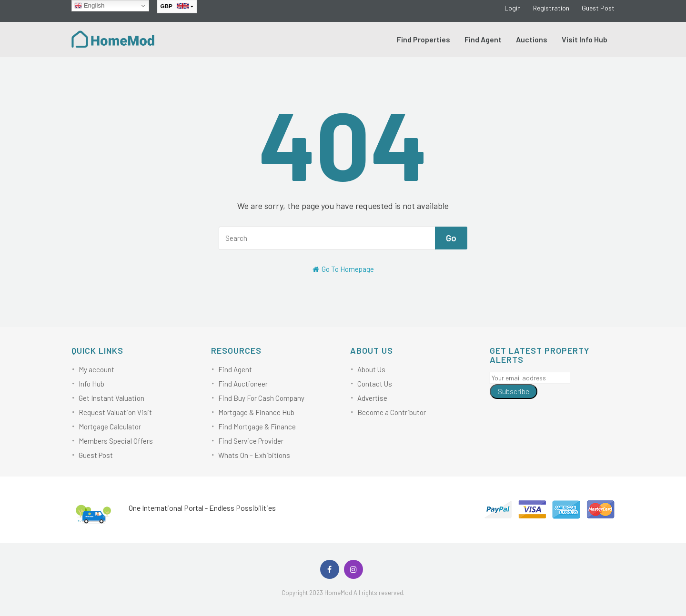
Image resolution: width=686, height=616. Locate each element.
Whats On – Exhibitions (254, 455)
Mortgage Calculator (110, 427)
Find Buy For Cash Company (261, 398)
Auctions (532, 39)
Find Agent (483, 39)
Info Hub (91, 384)
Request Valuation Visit (115, 412)
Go (451, 238)
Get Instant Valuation (111, 398)
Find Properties (424, 39)
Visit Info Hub (585, 39)
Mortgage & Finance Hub (256, 412)
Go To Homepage (343, 269)
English (89, 6)
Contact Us (375, 384)
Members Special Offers (116, 441)
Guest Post (598, 8)
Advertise (372, 398)
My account (96, 369)
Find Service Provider (251, 441)
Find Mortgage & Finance (257, 427)
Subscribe (514, 391)
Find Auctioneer (243, 384)
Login (513, 8)
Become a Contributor (392, 412)
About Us (371, 369)
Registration (551, 8)
